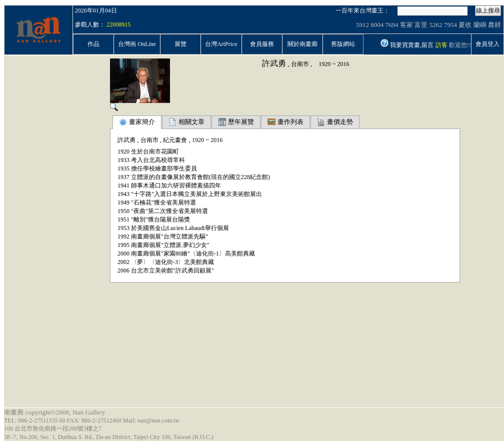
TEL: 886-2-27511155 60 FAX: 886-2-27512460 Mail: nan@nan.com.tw (92, 420)
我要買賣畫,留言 (412, 45)
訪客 (441, 45)
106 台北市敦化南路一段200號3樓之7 (53, 428)
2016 (343, 64)
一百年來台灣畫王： (362, 10)
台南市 (300, 64)
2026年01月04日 (96, 10)
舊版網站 (343, 44)
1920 (324, 64)
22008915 (118, 24)
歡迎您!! (460, 45)
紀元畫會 (175, 140)
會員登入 (487, 44)
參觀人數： (90, 24)
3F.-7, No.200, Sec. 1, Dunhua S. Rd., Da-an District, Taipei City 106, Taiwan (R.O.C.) (109, 437)
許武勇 (274, 63)
